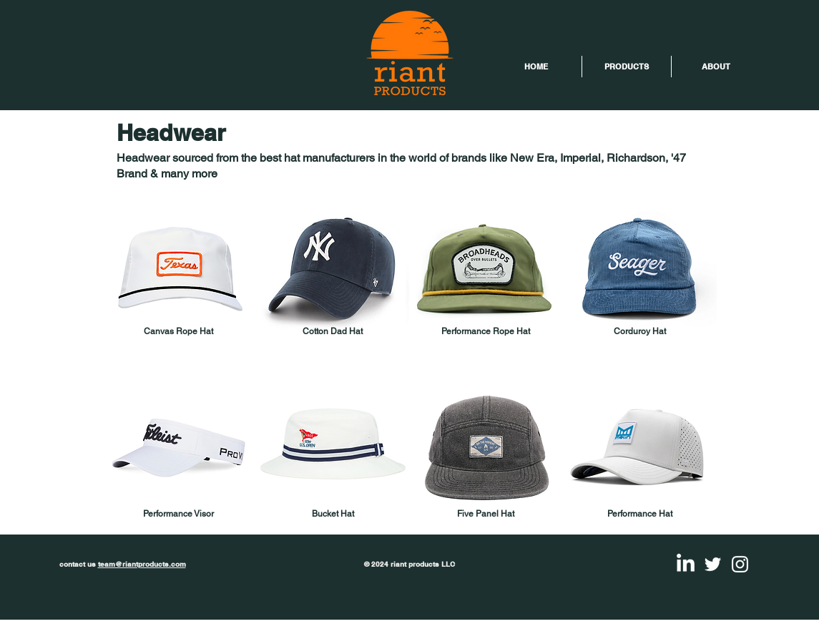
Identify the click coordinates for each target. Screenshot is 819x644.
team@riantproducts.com (142, 564)
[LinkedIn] (686, 564)
